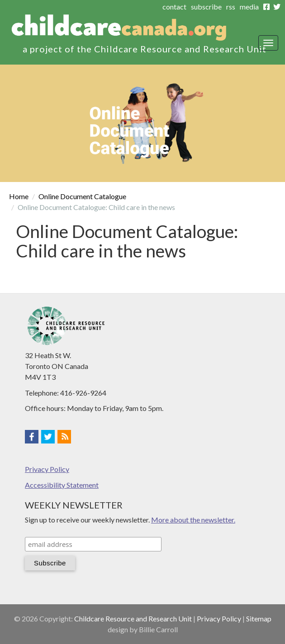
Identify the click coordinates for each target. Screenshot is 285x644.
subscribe (206, 7)
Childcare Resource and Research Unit (133, 618)
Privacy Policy (47, 469)
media (249, 7)
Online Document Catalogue (82, 196)
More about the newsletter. (193, 520)
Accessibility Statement (62, 485)
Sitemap (259, 618)
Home (19, 196)
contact (174, 7)
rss (231, 7)
